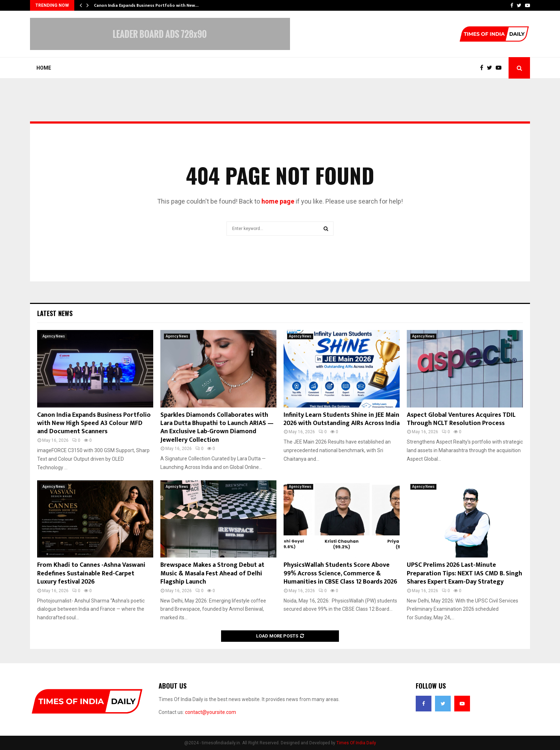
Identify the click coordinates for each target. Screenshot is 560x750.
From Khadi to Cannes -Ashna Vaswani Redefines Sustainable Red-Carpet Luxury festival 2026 (91, 573)
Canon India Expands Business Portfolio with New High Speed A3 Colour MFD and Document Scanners (94, 423)
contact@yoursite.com (211, 712)
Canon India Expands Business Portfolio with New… (146, 5)
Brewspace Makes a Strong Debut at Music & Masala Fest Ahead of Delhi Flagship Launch (212, 573)
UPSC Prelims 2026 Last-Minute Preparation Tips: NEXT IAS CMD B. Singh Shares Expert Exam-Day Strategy (464, 573)
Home (44, 68)
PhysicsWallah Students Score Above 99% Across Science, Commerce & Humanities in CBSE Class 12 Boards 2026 (340, 573)
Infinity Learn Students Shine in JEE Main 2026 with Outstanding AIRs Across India (342, 419)
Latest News (55, 313)
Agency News (54, 336)
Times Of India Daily (356, 743)
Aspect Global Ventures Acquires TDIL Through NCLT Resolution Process (461, 419)
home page (278, 201)
